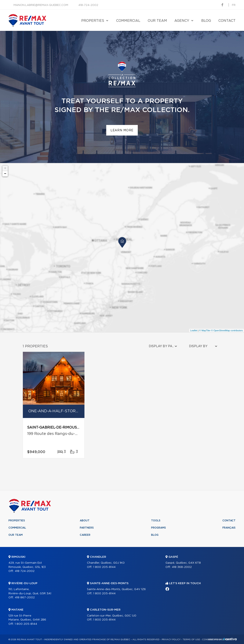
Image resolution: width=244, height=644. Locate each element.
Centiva (230, 639)
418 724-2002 (25, 571)
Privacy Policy (171, 640)
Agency (182, 21)
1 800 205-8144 (26, 624)
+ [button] (5, 168)
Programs (159, 528)
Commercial (128, 21)
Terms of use (191, 640)
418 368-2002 (182, 567)
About (85, 521)
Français (229, 528)
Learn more (122, 130)
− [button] (5, 174)
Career (85, 535)
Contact (227, 21)
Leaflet (194, 330)
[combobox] (163, 346)
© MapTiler (205, 330)
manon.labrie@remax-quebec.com (41, 5)
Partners (87, 528)
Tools (156, 521)
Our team (157, 21)
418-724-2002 (88, 5)
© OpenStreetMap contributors (227, 330)
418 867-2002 (25, 598)
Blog (206, 21)
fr (234, 5)
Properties (93, 21)
